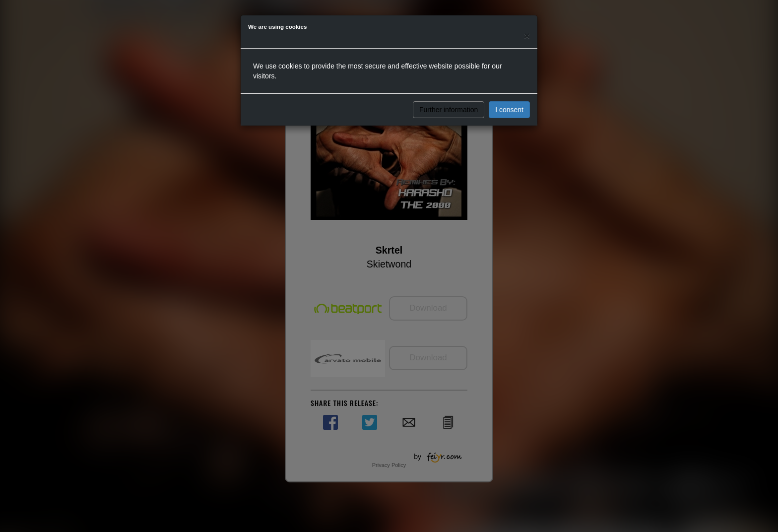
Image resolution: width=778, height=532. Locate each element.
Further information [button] (449, 110)
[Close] (527, 35)
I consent (509, 110)
